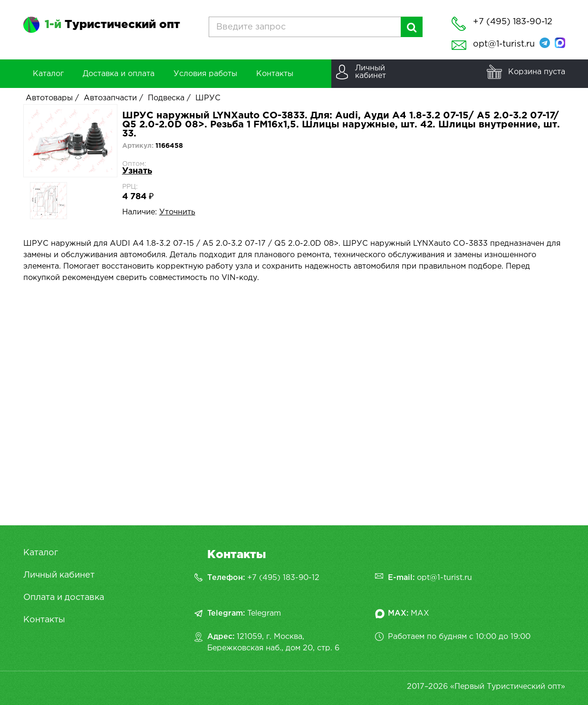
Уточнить (177, 212)
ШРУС (208, 98)
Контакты (44, 620)
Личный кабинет (59, 575)
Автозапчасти (110, 98)
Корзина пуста (537, 72)
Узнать (137, 171)
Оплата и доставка (64, 598)
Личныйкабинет (371, 72)
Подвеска (166, 98)
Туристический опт (112, 25)
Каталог (41, 553)
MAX (420, 613)
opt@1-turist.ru (504, 44)
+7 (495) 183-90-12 (283, 578)
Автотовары (49, 98)
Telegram (264, 613)
